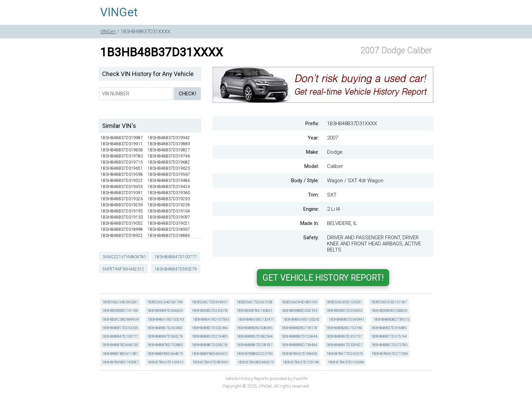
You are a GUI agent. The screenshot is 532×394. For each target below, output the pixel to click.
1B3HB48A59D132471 (256, 320)
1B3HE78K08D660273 (256, 362)
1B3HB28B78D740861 (254, 311)
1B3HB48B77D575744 (389, 336)
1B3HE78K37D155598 (346, 362)
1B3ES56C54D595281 (120, 302)
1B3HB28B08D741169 (120, 311)
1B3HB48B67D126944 (299, 336)
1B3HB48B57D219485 (210, 336)
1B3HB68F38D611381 (120, 354)
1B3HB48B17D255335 (120, 328)
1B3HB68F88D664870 (165, 354)
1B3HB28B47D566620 (165, 311)
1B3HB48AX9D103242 (301, 320)
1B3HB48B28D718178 (299, 328)
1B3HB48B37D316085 (389, 328)
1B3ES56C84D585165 (299, 302)
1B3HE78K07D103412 (165, 362)
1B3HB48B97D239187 (254, 345)
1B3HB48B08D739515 (391, 320)
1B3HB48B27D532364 (210, 328)
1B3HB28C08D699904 (120, 320)
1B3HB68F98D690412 (210, 354)
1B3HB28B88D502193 (299, 311)
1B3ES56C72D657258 (254, 302)
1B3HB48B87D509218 (210, 345)
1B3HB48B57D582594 (254, 336)
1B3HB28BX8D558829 (389, 311)
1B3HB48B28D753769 (344, 328)
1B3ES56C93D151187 (389, 302)
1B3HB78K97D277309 (390, 354)
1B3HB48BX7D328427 (344, 345)
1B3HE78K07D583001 (211, 362)
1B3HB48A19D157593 (211, 320)
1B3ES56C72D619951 (210, 302)
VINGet (119, 12)
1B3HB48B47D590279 (176, 269)
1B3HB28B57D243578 (210, 311)
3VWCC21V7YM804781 (124, 257)
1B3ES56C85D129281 (344, 302)
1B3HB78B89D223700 (254, 354)
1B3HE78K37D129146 (301, 362)
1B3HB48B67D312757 (344, 336)
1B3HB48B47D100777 (176, 257)
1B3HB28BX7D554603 (344, 311)
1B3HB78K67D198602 (299, 354)
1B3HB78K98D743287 (120, 362)
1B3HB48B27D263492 (165, 328)
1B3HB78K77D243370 (345, 354)
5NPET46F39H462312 (123, 269)
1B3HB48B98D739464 (299, 345)
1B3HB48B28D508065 (254, 328)
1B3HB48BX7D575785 (389, 345)
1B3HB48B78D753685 (165, 345)
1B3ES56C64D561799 (165, 302)
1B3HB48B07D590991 (346, 320)
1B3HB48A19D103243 (166, 320)
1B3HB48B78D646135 (120, 345)
